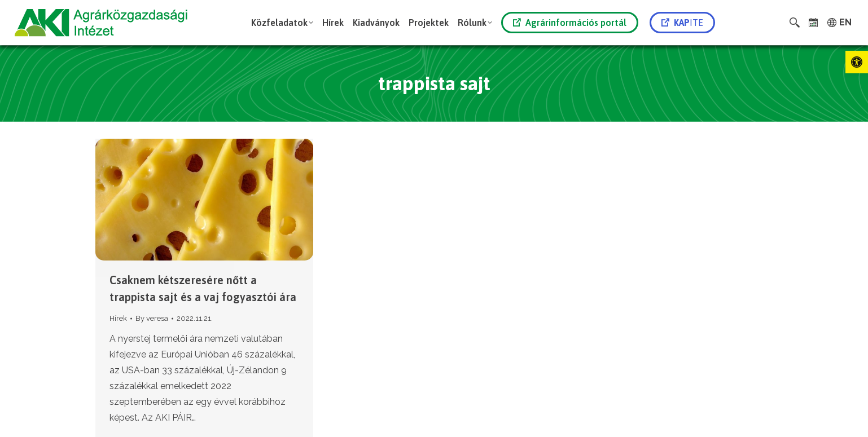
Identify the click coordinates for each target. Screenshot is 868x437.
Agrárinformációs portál (570, 23)
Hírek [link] (118, 318)
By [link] (152, 318)
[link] (857, 62)
